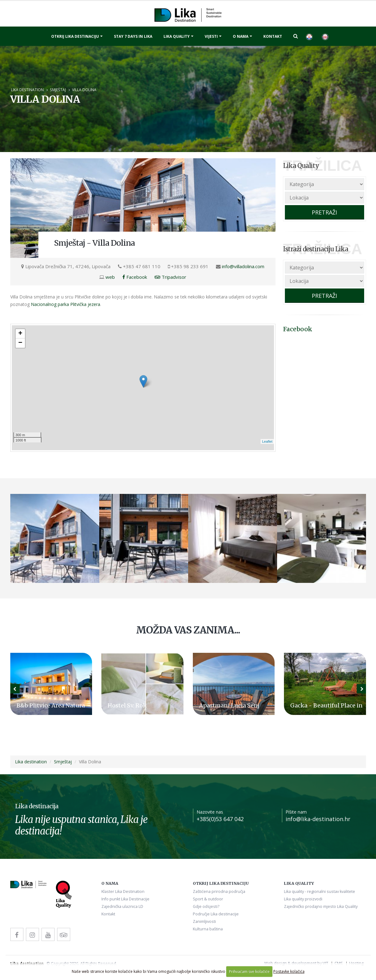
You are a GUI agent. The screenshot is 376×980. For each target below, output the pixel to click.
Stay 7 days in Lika (133, 36)
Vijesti (211, 36)
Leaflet (267, 441)
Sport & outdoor (208, 899)
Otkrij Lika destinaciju (75, 36)
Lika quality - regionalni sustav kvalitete (320, 891)
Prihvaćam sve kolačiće (249, 971)
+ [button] (20, 334)
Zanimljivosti (204, 921)
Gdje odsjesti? (206, 906)
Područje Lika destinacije (216, 914)
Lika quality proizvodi (303, 899)
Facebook (135, 277)
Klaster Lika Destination (123, 891)
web (110, 277)
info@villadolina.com (243, 266)
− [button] (20, 343)
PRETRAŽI (324, 212)
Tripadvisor (170, 277)
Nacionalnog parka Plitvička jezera (66, 304)
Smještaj (58, 90)
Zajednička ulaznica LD (122, 906)
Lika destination (27, 90)
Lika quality (177, 36)
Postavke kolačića (289, 971)
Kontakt (273, 36)
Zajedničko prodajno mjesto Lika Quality (321, 906)
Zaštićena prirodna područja (219, 891)
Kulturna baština (208, 929)
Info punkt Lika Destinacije (125, 899)
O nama (241, 36)
